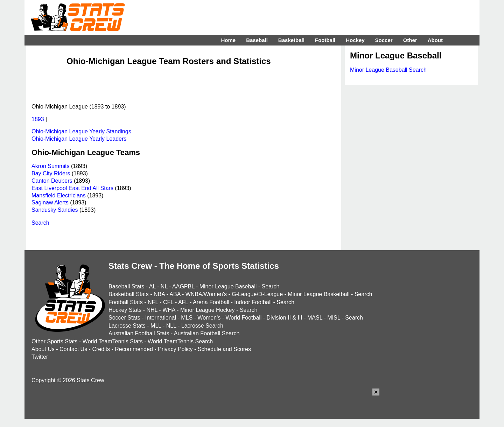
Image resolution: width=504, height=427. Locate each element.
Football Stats (126, 302)
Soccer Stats (124, 318)
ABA (175, 294)
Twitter (40, 357)
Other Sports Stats (55, 341)
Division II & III (285, 318)
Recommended (134, 349)
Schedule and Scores (224, 349)
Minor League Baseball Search (388, 70)
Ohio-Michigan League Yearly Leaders (79, 139)
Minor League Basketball (318, 294)
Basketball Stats (129, 294)
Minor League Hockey (208, 310)
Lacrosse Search (202, 326)
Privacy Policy (175, 349)
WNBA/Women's (206, 294)
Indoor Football (253, 302)
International (161, 318)
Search (40, 223)
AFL (183, 302)
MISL (334, 318)
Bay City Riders (51, 173)
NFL (153, 302)
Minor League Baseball (228, 286)
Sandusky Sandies (55, 210)
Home (228, 40)
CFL (168, 302)
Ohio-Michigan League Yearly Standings (81, 131)
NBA (159, 294)
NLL (171, 326)
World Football (243, 318)
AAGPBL (183, 286)
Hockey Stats (125, 310)
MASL (315, 318)
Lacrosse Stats (127, 326)
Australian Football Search (207, 333)
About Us (43, 349)
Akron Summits (50, 166)
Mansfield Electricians (59, 195)
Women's (209, 318)
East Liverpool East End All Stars (72, 188)
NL (164, 286)
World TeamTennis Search (180, 341)
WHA (169, 310)
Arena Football (211, 302)
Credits (101, 349)
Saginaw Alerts (50, 202)
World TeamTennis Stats (113, 341)
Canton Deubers (52, 181)
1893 (38, 119)
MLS (187, 318)
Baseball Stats (126, 286)
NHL (152, 310)
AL (152, 286)
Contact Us (73, 349)
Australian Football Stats (139, 333)
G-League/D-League (257, 294)
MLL (156, 326)
